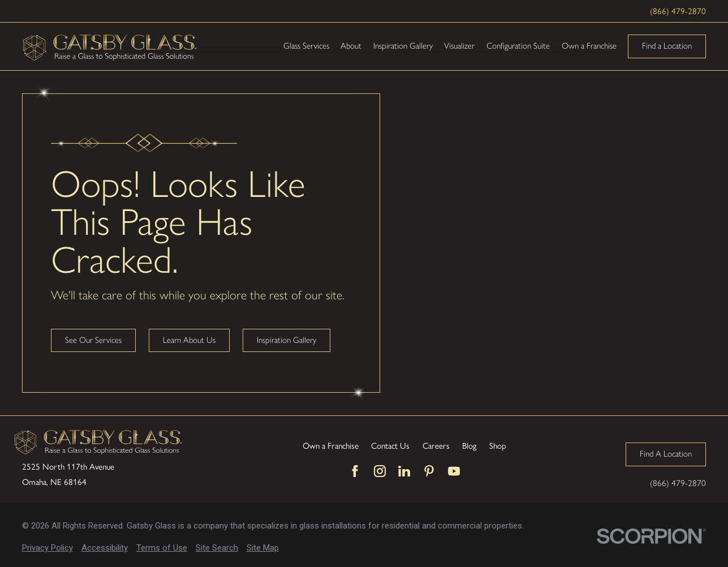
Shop (498, 445)
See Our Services (93, 340)
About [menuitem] (351, 46)
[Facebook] (355, 471)
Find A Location (666, 454)
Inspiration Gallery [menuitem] (403, 46)
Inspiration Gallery (287, 340)
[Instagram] (380, 471)
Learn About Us (189, 340)
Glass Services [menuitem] (306, 46)
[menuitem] (48, 548)
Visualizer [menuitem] (459, 46)
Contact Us (390, 445)
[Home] (110, 46)
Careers (436, 445)
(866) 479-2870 (678, 11)
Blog (469, 445)
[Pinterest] (429, 471)
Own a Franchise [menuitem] (589, 46)
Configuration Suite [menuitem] (518, 46)
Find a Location (667, 46)
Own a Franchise (331, 445)
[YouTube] (454, 471)
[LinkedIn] (404, 471)
